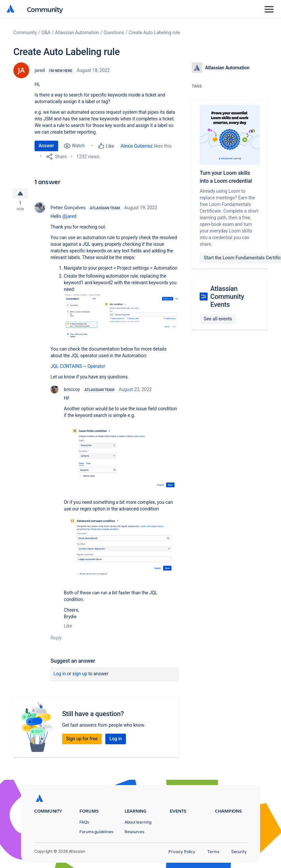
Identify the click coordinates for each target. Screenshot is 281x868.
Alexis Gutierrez (137, 146)
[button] (121, 318)
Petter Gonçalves (68, 210)
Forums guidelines (96, 832)
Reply (56, 640)
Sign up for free (82, 741)
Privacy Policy (182, 852)
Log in (60, 676)
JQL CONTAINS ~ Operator (78, 368)
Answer (46, 146)
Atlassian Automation (77, 33)
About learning (138, 822)
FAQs (84, 822)
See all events (218, 319)
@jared (69, 218)
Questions (114, 33)
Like (68, 628)
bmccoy (72, 391)
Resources (134, 832)
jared (40, 70)
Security (239, 852)
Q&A (46, 33)
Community (45, 9)
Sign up (80, 676)
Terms (213, 852)
